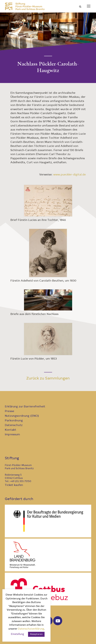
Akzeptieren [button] (36, 634)
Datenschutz (14, 425)
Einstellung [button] (17, 634)
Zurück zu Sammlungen (48, 379)
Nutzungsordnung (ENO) (22, 416)
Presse (9, 411)
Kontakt (10, 430)
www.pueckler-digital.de (69, 175)
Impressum (12, 435)
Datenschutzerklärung (31, 629)
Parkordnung (14, 421)
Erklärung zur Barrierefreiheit (25, 407)
